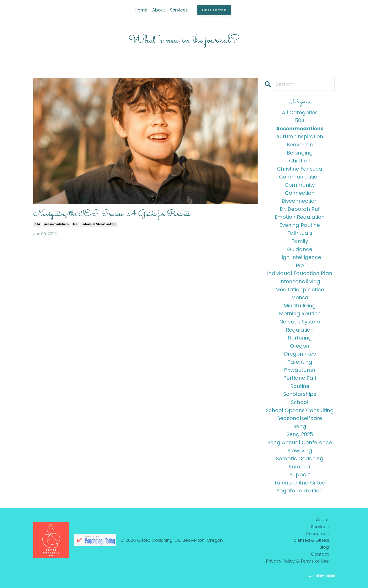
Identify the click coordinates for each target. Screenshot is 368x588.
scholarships (300, 394)
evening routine (300, 225)
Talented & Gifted (310, 540)
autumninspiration (300, 136)
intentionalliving (300, 281)
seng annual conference (300, 442)
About (159, 10)
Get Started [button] (214, 10)
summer (300, 467)
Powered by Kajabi (320, 576)
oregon (300, 346)
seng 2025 (300, 434)
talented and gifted (300, 483)
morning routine (300, 314)
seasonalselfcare (300, 418)
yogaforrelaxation (300, 491)
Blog (324, 547)
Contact (320, 554)
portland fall (300, 378)
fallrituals (300, 233)
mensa (300, 297)
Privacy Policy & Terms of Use (297, 561)
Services (179, 10)
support (300, 475)
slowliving (300, 451)
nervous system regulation (300, 326)
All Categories (300, 112)
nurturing (300, 338)
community (300, 185)
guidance (300, 249)
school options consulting (300, 410)
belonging (300, 153)
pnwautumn (300, 370)
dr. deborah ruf (300, 209)
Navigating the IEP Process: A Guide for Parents (112, 214)
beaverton (300, 145)
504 (37, 224)
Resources (318, 533)
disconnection (300, 201)
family (300, 241)
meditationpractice (300, 290)
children (300, 161)
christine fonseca (300, 169)
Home (141, 10)
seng (300, 426)
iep (75, 224)
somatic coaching (300, 458)
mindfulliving (300, 306)
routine (300, 386)
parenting (300, 362)
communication (300, 177)
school (300, 402)
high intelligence (300, 257)
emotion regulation (300, 217)
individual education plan (99, 224)
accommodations (56, 224)
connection (300, 193)
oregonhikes (300, 354)
